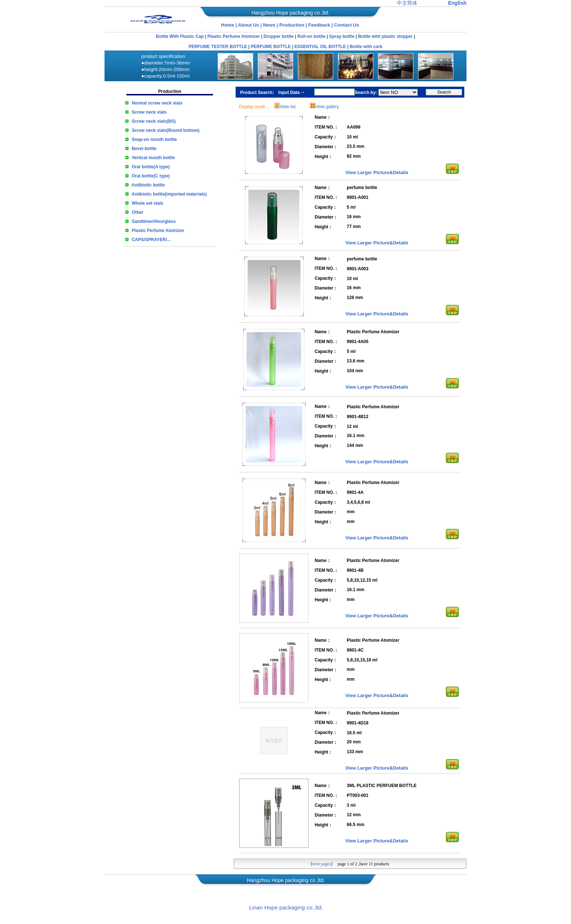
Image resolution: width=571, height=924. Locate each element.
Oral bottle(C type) (151, 176)
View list (288, 107)
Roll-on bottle (311, 36)
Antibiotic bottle (148, 185)
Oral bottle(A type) (151, 167)
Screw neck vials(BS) (154, 121)
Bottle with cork (366, 47)
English (457, 3)
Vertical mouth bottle (153, 158)
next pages (321, 864)
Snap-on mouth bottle (154, 139)
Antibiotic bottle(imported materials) (169, 194)
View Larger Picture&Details (377, 172)
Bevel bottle (144, 149)
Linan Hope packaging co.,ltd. (286, 907)
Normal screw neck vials (157, 103)
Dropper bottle (279, 36)
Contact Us (346, 25)
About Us (249, 25)
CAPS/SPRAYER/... (151, 240)
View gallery (327, 107)
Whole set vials (148, 203)
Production (292, 25)
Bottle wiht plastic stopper (385, 36)
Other (138, 212)
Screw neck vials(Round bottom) (166, 130)
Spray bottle (342, 36)
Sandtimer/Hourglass (154, 221)
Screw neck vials (149, 112)
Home (228, 25)
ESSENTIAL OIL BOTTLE (320, 47)
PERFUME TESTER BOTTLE (218, 47)
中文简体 (407, 3)
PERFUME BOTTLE (271, 47)
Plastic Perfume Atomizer (233, 36)
